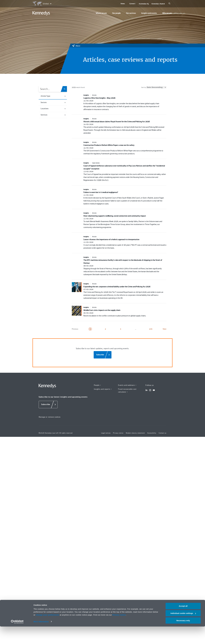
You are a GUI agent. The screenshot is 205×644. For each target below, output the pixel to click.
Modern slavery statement (135, 433)
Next (165, 329)
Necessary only (183, 638)
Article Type (53, 96)
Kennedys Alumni (158, 4)
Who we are (167, 13)
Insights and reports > (103, 389)
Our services (131, 13)
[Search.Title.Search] (65, 89)
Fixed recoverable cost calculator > (127, 390)
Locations (53, 109)
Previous (75, 329)
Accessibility (152, 433)
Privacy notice (119, 632)
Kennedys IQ (144, 4)
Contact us (163, 433)
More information (41, 639)
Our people (116, 13)
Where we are (101, 13)
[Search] (169, 4)
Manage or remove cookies (50, 417)
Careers (132, 4)
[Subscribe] (103, 355)
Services (53, 115)
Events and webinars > (127, 385)
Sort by (154, 87)
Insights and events (149, 13)
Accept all (183, 623)
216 (151, 329)
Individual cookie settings (183, 631)
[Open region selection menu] (42, 4)
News (123, 4)
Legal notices (106, 433)
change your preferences (48, 632)
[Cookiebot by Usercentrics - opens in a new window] (17, 639)
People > (98, 385)
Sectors (53, 102)
